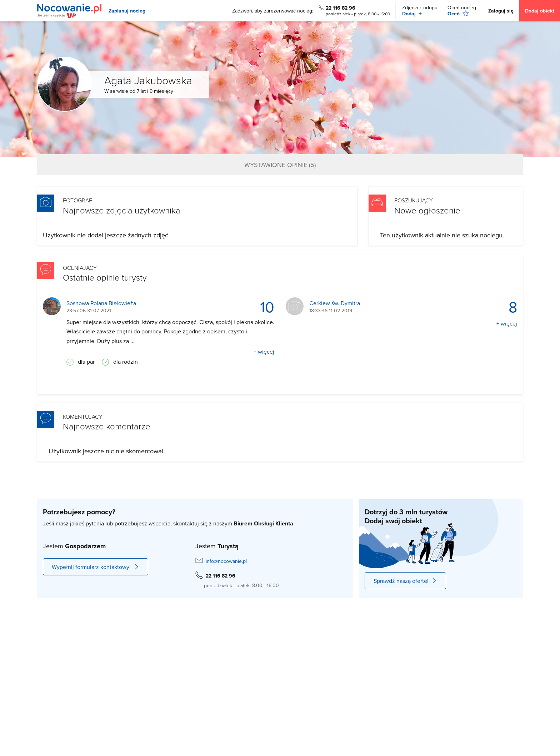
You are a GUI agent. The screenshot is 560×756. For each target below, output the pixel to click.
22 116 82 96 (341, 8)
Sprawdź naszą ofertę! (405, 581)
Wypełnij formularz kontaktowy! (96, 567)
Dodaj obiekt (540, 11)
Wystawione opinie (280, 165)
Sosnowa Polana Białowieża (101, 303)
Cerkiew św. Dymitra (335, 303)
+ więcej (264, 352)
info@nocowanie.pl (226, 561)
